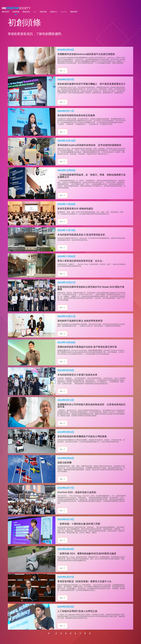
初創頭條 (16, 12)
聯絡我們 (74, 12)
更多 (61, 71)
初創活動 (43, 12)
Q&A (35, 12)
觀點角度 (26, 12)
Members (64, 12)
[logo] (16, 8)
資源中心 (54, 12)
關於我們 (5, 12)
